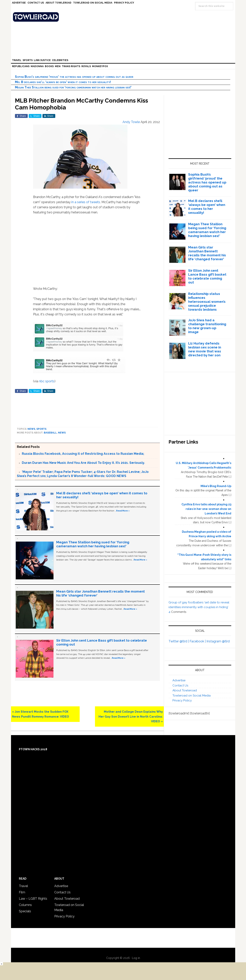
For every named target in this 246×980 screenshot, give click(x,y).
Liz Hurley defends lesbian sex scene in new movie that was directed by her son (205, 349)
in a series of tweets (86, 202)
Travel (23, 886)
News (31, 429)
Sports (41, 429)
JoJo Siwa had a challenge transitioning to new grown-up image (207, 326)
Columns (25, 905)
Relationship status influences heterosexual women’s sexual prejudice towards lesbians (207, 302)
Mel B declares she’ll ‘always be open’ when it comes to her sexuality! (63, 82)
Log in (136, 958)
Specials (25, 911)
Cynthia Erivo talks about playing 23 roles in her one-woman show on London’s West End (206, 509)
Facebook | (198, 641)
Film (22, 892)
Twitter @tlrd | (179, 641)
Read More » (123, 511)
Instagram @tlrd (218, 641)
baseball (50, 433)
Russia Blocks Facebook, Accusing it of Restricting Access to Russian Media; (83, 454)
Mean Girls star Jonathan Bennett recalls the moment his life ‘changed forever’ (207, 253)
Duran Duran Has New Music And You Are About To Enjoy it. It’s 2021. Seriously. (83, 463)
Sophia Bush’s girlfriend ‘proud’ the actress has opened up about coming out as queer (74, 77)
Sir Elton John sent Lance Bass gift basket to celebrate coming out (207, 276)
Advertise (179, 680)
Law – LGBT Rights (33, 899)
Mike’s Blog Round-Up (216, 486)
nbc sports (47, 381)
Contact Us (180, 685)
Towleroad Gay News (124, 17)
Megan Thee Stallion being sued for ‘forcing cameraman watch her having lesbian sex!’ (73, 87)
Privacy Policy (182, 700)
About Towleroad (185, 690)
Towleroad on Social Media (192, 696)
